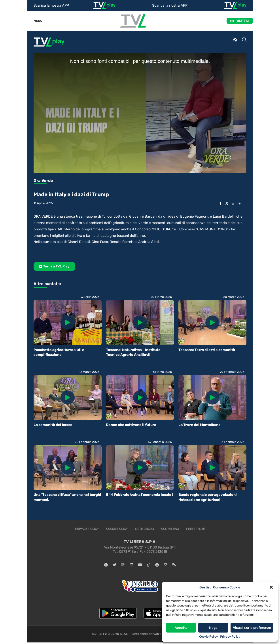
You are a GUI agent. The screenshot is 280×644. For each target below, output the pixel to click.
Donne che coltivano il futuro (131, 425)
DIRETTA (243, 21)
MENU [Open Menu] (36, 21)
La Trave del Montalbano (200, 425)
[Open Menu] (29, 21)
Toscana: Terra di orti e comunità (207, 350)
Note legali (145, 529)
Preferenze (196, 529)
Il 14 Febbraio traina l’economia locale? (140, 495)
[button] (271, 587)
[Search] (244, 40)
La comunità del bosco (53, 425)
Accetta (181, 628)
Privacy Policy (230, 637)
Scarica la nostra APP (51, 5)
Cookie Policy (209, 637)
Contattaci (170, 529)
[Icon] (68, 323)
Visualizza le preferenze (252, 628)
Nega (213, 628)
